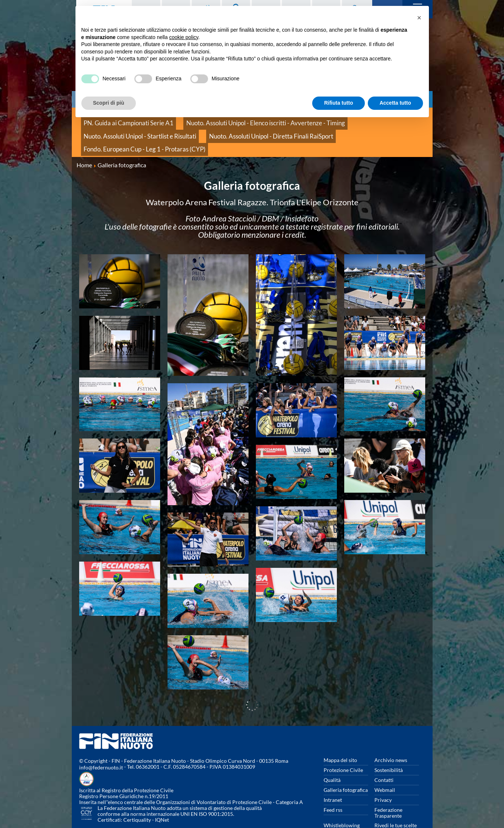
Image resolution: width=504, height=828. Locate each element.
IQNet (162, 797)
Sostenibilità (389, 747)
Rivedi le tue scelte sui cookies (396, 805)
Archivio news (391, 737)
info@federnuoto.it (101, 745)
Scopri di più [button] (109, 103)
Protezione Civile (343, 747)
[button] (419, 18)
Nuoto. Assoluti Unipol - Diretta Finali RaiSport (135, 129)
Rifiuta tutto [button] (339, 103)
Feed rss (333, 787)
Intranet (333, 777)
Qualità (332, 757)
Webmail (385, 767)
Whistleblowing (342, 802)
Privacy (383, 777)
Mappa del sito (340, 737)
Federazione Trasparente (388, 790)
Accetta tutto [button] (395, 103)
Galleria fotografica (346, 767)
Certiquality (137, 797)
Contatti (384, 757)
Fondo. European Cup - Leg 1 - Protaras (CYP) (248, 129)
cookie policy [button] (184, 37)
